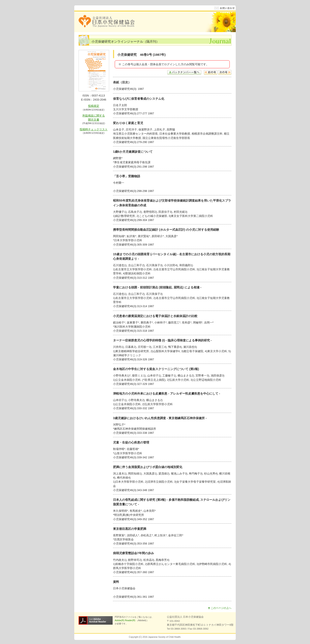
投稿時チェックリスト (94, 129)
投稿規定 (94, 106)
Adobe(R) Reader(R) (125, 620)
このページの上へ (220, 608)
